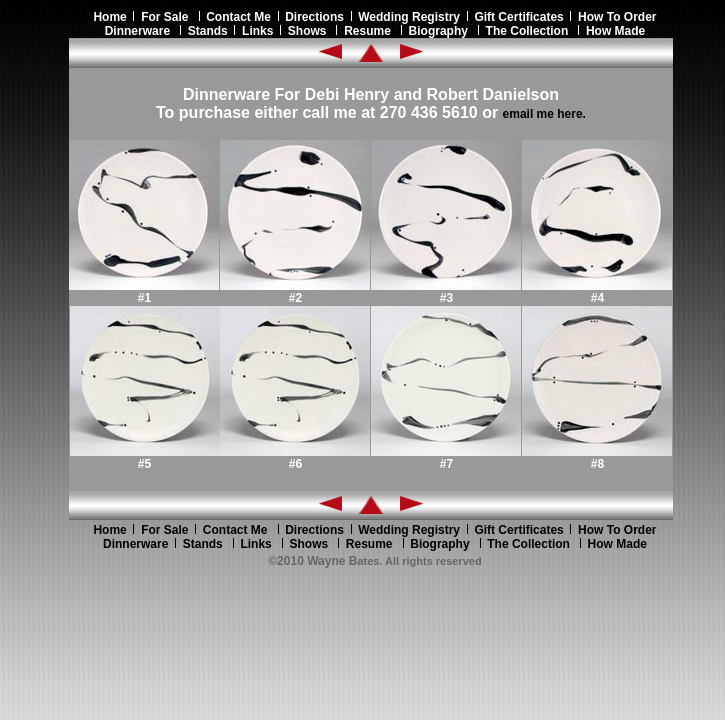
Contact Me (238, 17)
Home (113, 17)
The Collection (527, 31)
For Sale (164, 17)
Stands (208, 31)
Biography (438, 31)
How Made (615, 31)
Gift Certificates (518, 17)
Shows (307, 31)
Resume (367, 31)
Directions (314, 17)
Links (257, 31)
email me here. (544, 114)
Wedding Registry (409, 17)
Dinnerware (137, 31)
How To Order (617, 17)
